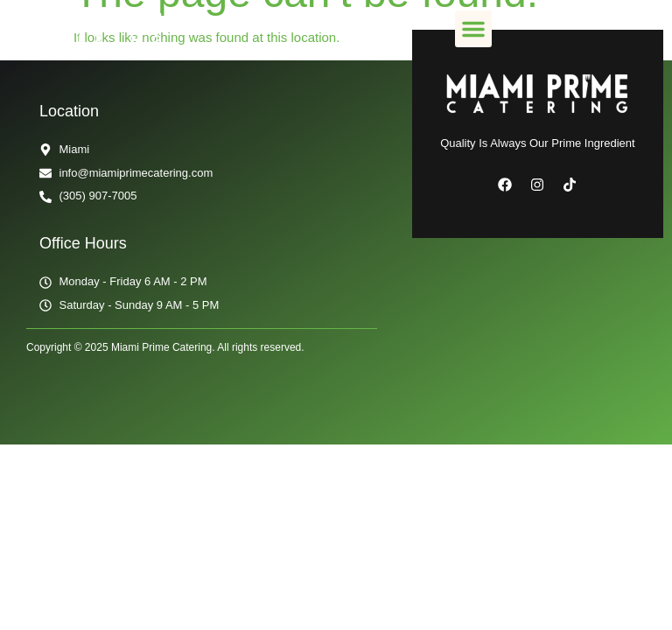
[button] (473, 29)
